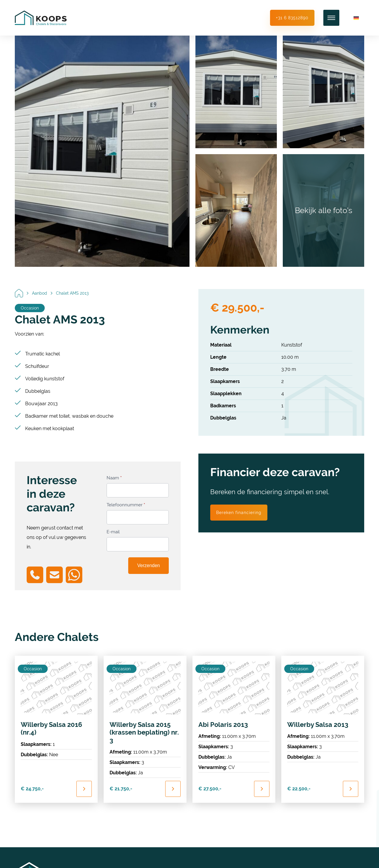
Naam (114, 478)
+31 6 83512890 (292, 18)
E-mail (113, 532)
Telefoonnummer (126, 505)
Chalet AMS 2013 (72, 293)
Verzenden (148, 565)
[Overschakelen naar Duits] (356, 18)
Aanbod (40, 293)
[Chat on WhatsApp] (74, 575)
